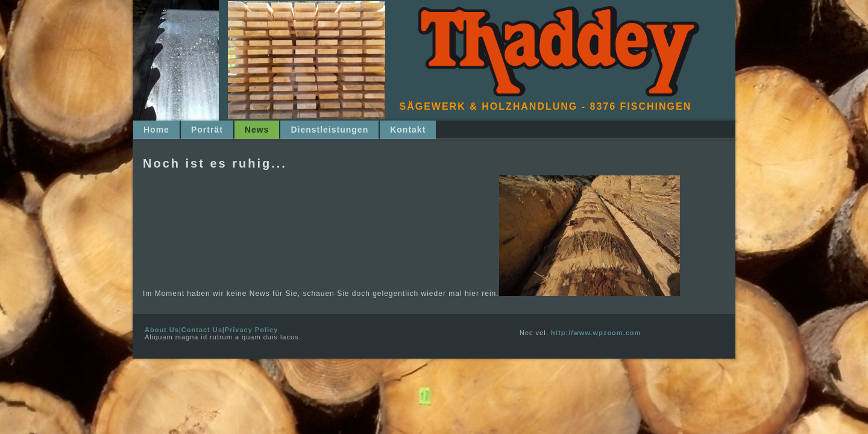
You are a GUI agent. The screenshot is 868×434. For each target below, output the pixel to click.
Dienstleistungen (329, 130)
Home (156, 130)
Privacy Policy (252, 330)
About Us (162, 330)
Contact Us (202, 330)
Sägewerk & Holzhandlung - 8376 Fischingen (546, 106)
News (257, 130)
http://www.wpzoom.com (596, 333)
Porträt (207, 130)
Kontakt (408, 130)
